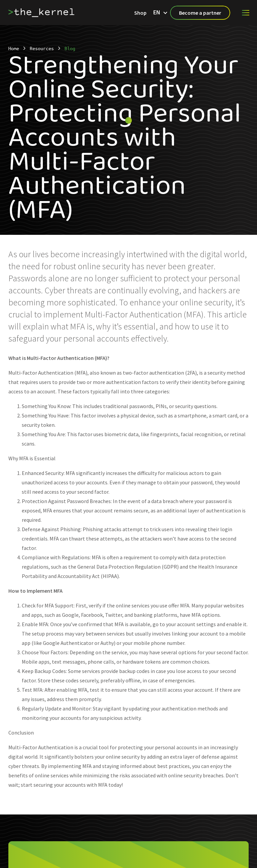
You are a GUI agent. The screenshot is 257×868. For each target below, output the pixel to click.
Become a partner (200, 13)
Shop (140, 13)
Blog (70, 48)
